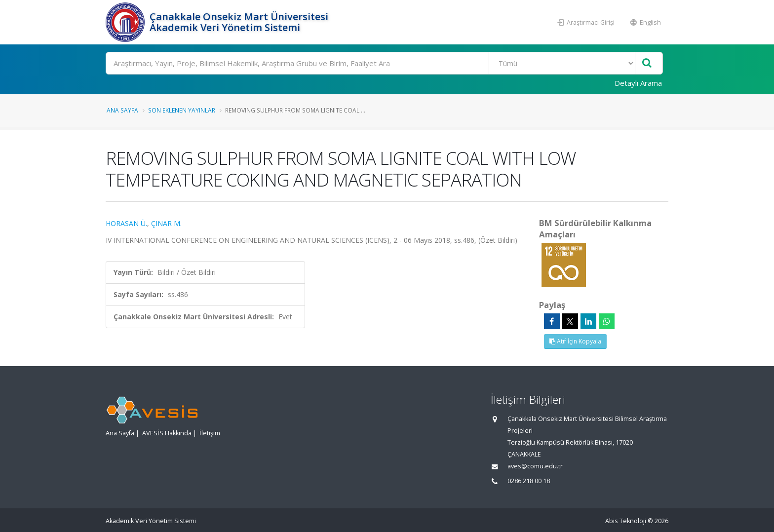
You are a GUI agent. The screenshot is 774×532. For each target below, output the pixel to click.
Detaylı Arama (638, 83)
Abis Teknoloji (626, 521)
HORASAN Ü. (126, 223)
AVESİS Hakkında (167, 433)
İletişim (210, 433)
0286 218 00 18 (529, 481)
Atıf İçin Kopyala (575, 341)
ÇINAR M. (166, 223)
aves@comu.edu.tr (535, 466)
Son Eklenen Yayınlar (182, 110)
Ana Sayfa (122, 110)
